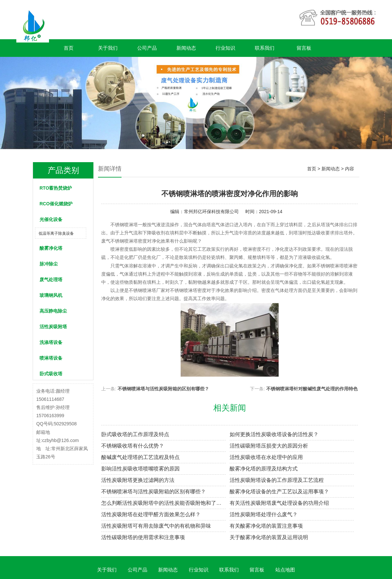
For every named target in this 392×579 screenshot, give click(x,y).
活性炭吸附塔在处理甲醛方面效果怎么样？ (151, 514)
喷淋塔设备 (51, 358)
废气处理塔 (51, 280)
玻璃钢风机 (51, 295)
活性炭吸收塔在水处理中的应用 (266, 457)
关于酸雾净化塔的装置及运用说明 (269, 537)
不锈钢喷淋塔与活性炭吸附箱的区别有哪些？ (163, 389)
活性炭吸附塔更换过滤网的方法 (138, 480)
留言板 (304, 48)
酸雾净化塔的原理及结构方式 (264, 469)
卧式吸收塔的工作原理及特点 (135, 434)
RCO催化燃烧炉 (56, 204)
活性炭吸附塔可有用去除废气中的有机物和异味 (156, 526)
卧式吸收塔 (51, 374)
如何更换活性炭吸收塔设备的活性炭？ (274, 434)
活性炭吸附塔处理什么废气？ (264, 514)
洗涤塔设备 (51, 342)
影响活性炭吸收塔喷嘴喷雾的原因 (140, 469)
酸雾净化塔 (51, 248)
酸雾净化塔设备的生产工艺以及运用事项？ (279, 492)
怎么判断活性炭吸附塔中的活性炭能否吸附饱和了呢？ (163, 503)
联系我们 (265, 48)
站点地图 (285, 570)
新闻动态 (186, 48)
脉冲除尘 (49, 264)
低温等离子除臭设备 (56, 233)
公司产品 (147, 48)
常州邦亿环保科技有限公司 (211, 212)
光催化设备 (51, 219)
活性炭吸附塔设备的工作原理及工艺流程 (277, 480)
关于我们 (108, 48)
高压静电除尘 (53, 311)
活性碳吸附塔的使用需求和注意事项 (143, 537)
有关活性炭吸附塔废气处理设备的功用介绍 (279, 503)
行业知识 (225, 48)
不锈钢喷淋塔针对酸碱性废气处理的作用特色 (312, 389)
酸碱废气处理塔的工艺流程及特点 (140, 457)
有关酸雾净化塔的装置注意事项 (266, 526)
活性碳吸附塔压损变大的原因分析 (269, 446)
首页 (69, 48)
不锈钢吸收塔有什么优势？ (133, 446)
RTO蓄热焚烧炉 (56, 188)
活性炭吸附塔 (53, 327)
